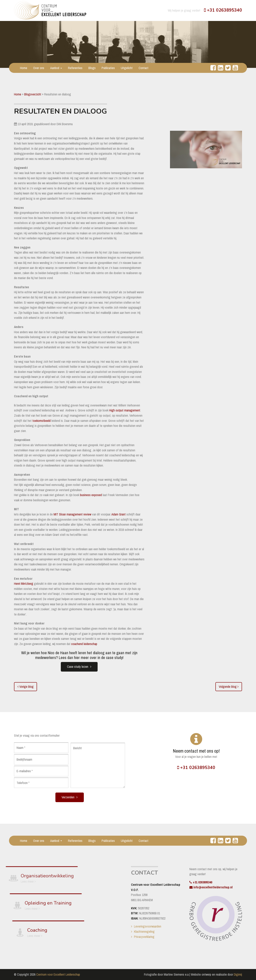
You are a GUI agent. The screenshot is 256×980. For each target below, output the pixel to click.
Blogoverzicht (33, 94)
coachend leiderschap (84, 644)
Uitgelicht (127, 68)
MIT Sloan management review (72, 514)
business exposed (91, 495)
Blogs (92, 68)
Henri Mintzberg (24, 584)
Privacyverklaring (144, 937)
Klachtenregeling (144, 931)
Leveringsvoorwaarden (148, 926)
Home (24, 68)
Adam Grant (118, 514)
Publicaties (108, 68)
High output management (125, 410)
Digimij (238, 974)
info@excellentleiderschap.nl (211, 887)
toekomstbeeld (41, 421)
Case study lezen (78, 667)
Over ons (39, 68)
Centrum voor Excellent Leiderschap (58, 974)
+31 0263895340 (223, 10)
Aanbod (56, 68)
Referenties (75, 68)
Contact (143, 68)
